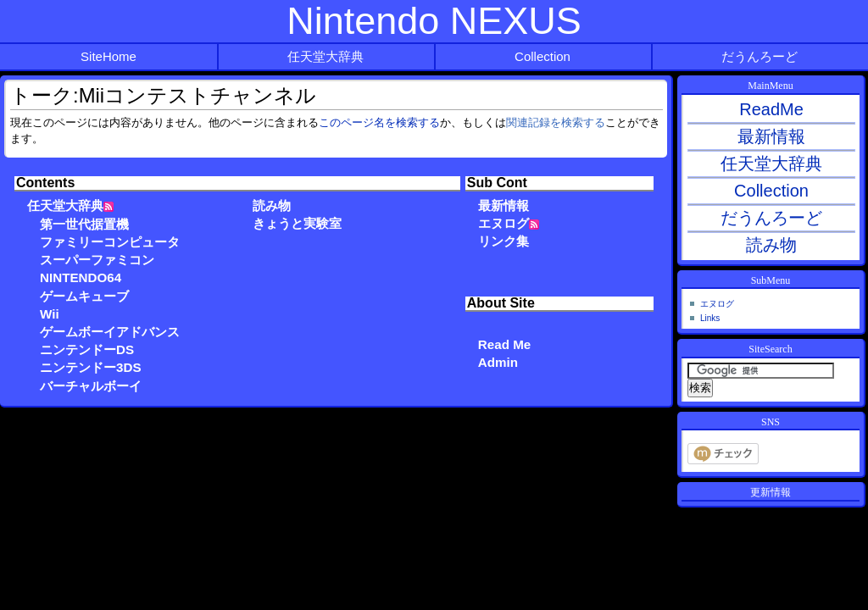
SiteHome (108, 56)
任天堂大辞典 (325, 56)
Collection (542, 56)
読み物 (272, 205)
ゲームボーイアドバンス (110, 332)
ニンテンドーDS (87, 349)
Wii (50, 314)
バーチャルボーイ (91, 386)
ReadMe (771, 109)
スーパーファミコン (97, 260)
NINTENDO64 (81, 277)
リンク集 (504, 241)
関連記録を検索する (556, 123)
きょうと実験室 (297, 223)
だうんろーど (759, 56)
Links (710, 318)
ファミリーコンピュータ (110, 242)
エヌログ (504, 223)
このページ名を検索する (379, 123)
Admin (498, 362)
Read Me (504, 344)
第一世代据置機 (84, 224)
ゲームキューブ (84, 296)
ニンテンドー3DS (91, 367)
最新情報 (504, 205)
